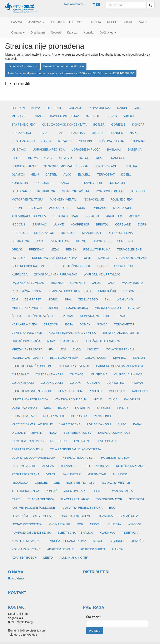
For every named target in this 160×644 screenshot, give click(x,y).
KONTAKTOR (46, 191)
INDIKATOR (117, 183)
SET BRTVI (136, 499)
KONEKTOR (20, 183)
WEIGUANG (125, 299)
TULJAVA (134, 308)
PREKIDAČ (36, 249)
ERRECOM (51, 324)
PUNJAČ (52, 491)
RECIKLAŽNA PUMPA (26, 291)
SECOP (102, 266)
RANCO (64, 183)
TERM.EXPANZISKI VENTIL (121, 333)
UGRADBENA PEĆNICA (49, 149)
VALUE (96, 283)
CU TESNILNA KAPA (50, 374)
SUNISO (103, 258)
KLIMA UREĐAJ (100, 108)
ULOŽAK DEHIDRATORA (103, 341)
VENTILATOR (60, 241)
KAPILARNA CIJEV (24, 324)
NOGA (53, 433)
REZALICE (65, 141)
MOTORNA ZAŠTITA (76, 191)
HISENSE (57, 283)
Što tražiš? (94, 617)
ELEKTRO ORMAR (66, 216)
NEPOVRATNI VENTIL (95, 316)
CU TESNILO (20, 374)
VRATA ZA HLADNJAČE (131, 258)
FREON (17, 208)
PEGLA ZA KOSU (23, 141)
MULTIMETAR (97, 474)
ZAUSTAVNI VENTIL (89, 183)
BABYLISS (104, 408)
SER (54, 266)
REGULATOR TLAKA (26, 474)
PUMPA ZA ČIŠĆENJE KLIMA (31, 533)
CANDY (47, 141)
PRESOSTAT (43, 183)
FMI (52, 349)
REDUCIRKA (59, 441)
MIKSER (97, 133)
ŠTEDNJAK (138, 141)
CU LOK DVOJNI (52, 383)
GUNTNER (78, 283)
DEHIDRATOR (21, 191)
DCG (80, 524)
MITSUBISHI (20, 116)
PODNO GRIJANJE (24, 166)
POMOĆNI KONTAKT (110, 191)
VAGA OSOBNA (70, 424)
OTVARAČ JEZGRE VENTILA (31, 516)
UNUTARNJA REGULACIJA (30, 399)
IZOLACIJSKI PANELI (120, 349)
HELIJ (35, 174)
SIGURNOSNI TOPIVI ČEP (128, 541)
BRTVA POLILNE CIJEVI (74, 516)
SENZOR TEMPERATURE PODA (66, 166)
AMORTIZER (102, 241)
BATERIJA (135, 149)
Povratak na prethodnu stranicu (64, 66)
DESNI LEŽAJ (123, 266)
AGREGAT (36, 208)
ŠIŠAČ (122, 424)
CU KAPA (94, 383)
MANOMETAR (92, 233)
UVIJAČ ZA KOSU (99, 424)
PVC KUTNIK (83, 441)
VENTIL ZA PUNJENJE (27, 333)
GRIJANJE (76, 108)
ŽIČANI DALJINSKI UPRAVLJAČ (56, 274)
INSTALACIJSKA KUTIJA (78, 458)
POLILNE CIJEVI (122, 199)
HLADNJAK (77, 133)
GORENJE (118, 125)
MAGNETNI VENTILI (64, 199)
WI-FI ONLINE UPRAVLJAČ (102, 274)
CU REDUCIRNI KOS (128, 374)
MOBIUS (134, 216)
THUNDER (120, 474)
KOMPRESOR (80, 224)
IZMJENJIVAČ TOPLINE (27, 358)
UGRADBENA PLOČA (86, 149)
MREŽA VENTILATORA (27, 349)
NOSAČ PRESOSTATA (27, 524)
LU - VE (59, 224)
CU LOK (75, 383)
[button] (75, 4)
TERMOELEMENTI (130, 249)
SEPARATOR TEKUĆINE (28, 241)
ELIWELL (84, 174)
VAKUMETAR (72, 474)
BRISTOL (102, 224)
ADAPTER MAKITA (93, 549)
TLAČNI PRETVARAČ (75, 499)
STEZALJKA (105, 516)
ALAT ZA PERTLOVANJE (59, 466)
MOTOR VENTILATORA (27, 199)
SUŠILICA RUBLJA (111, 141)
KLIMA (36, 108)
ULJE (87, 258)
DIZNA (121, 316)
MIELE (98, 399)
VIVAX (39, 116)
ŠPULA (16, 316)
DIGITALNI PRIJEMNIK (27, 433)
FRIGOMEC (131, 291)
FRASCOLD (20, 233)
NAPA (134, 133)
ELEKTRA (130, 166)
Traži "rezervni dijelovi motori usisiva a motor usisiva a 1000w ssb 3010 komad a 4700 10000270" (71, 73)
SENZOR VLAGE (106, 166)
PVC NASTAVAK (59, 524)
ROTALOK (19, 258)
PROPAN (137, 383)
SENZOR (139, 358)
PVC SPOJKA (107, 441)
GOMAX (85, 324)
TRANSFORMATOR (109, 499)
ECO (112, 508)
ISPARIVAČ (39, 224)
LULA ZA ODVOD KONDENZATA (33, 458)
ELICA (113, 399)
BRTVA (33, 158)
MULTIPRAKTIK (54, 416)
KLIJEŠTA (115, 524)
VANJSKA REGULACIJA (71, 399)
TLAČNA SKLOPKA (41, 499)
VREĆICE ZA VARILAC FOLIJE (32, 424)
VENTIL (51, 474)
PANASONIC (102, 416)
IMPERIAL (93, 116)
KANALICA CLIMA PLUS (114, 433)
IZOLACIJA (92, 216)
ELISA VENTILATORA (81, 483)
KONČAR (138, 125)
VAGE (111, 283)
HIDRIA (53, 299)
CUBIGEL (41, 483)
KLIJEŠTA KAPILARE (130, 466)
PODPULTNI (117, 391)
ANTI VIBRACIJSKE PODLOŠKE (33, 508)
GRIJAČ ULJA (129, 516)
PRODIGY (96, 391)
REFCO (112, 116)
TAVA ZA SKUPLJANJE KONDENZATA (75, 449)
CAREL (17, 499)
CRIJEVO (66, 158)
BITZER (54, 308)
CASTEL (51, 174)
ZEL (57, 483)
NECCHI (96, 524)
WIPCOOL (135, 524)
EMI (63, 349)
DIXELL (126, 174)
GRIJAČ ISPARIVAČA (26, 341)
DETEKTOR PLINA (120, 233)
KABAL (138, 424)
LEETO (48, 558)
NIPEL (100, 158)
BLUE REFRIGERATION (28, 266)
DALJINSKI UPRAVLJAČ (28, 283)
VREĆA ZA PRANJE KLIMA (68, 541)
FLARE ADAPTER (70, 391)
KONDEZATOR (44, 233)
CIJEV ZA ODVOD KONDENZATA (64, 125)
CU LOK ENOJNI (23, 383)
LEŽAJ (55, 249)
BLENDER (116, 133)
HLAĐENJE (54, 108)
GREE (138, 108)
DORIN (80, 208)
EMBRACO (99, 208)
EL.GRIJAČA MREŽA (64, 358)
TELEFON (18, 108)
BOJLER (99, 125)
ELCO (77, 349)
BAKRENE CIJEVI (24, 125)
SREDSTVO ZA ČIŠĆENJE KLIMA (55, 258)
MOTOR (84, 158)
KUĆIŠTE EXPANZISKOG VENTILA (72, 333)
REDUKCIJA (20, 483)
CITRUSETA (79, 416)
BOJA (69, 324)
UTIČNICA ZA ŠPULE (42, 316)
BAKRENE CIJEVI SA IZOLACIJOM (120, 366)
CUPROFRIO (115, 383)
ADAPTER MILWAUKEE (27, 541)
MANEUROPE (122, 208)
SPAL (68, 299)
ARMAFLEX (114, 216)
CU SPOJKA (99, 374)
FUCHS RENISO (77, 308)
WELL (47, 408)
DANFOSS (118, 158)
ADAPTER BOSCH (24, 558)
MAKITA (117, 549)
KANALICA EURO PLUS (28, 441)
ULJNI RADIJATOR (24, 408)
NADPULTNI (140, 391)
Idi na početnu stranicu (22, 66)
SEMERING (125, 241)
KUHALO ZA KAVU (24, 416)
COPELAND (123, 224)
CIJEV (49, 158)
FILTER (17, 158)
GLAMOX (18, 174)
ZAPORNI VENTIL (24, 466)
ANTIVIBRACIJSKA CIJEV (29, 216)
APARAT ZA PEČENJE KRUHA (82, 508)
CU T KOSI (77, 374)
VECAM (68, 316)
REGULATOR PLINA (97, 249)
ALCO (67, 174)
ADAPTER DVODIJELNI (27, 449)
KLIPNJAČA (20, 274)
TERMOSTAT (106, 174)
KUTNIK (81, 241)
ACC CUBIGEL (59, 208)
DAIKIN (122, 108)
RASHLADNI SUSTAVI (65, 116)
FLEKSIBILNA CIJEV (78, 433)
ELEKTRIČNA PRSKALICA (75, 533)
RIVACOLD (68, 233)
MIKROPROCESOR (108, 308)
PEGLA (43, 133)
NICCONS (18, 224)
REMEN (71, 249)
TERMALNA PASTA (120, 491)
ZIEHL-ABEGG (88, 299)
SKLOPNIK (138, 191)
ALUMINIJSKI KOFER (74, 558)
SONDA (102, 324)
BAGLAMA (114, 149)
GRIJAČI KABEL (95, 358)
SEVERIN (86, 141)
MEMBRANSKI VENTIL (27, 308)
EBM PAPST (33, 299)
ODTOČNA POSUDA (77, 266)
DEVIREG (120, 358)
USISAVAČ (19, 149)
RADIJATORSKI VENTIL (74, 366)
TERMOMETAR (124, 324)
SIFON (96, 491)
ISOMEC (93, 349)
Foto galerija (16, 578)
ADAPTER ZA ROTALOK (63, 341)
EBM (15, 299)
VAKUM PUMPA (133, 283)
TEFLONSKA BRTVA (96, 466)
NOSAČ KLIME (94, 199)
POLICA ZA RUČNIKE (26, 549)
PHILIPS (123, 408)
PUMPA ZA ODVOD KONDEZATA (70, 291)
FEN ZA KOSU (21, 133)
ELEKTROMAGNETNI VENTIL (32, 391)
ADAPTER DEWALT (60, 549)
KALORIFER (132, 399)
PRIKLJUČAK (107, 291)
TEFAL (58, 133)
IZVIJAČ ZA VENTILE (116, 483)
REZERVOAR (131, 533)
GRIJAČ (17, 249)
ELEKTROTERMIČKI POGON (31, 366)
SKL (107, 299)
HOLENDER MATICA (115, 458)
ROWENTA (83, 408)
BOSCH (63, 408)
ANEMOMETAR (74, 491)
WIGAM (129, 116)
